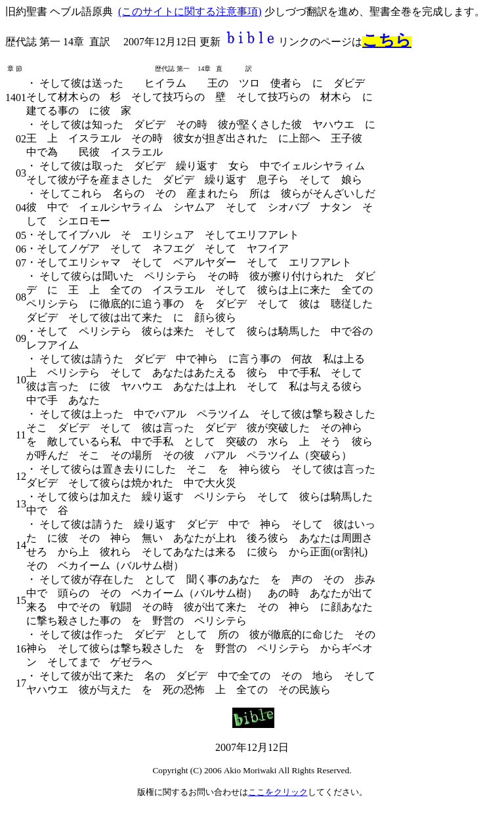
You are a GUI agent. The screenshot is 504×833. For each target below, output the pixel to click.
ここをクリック (278, 792)
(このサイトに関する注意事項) (190, 11)
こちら (387, 40)
